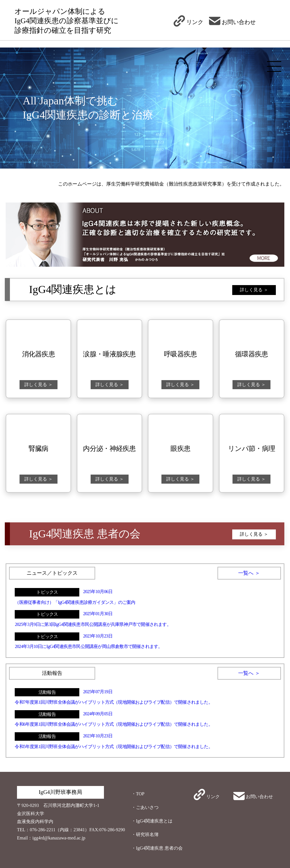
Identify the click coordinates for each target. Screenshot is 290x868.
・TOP (138, 794)
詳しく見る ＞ (254, 290)
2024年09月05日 (98, 714)
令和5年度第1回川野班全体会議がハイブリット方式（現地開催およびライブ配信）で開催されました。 (114, 747)
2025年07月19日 (98, 692)
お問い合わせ (232, 22)
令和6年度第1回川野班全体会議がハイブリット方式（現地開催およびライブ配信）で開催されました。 (114, 724)
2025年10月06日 (98, 592)
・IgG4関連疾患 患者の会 (157, 848)
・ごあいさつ (145, 807)
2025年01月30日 (98, 614)
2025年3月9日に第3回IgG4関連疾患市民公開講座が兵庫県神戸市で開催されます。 (93, 624)
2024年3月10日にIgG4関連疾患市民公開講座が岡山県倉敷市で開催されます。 (89, 646)
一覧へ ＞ (249, 573)
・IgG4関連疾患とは (152, 821)
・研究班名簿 (145, 834)
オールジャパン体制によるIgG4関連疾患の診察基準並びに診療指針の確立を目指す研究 (67, 21)
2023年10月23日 (98, 636)
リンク (188, 22)
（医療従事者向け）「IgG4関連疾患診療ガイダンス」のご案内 (75, 602)
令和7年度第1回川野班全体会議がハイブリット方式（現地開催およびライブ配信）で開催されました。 (114, 702)
